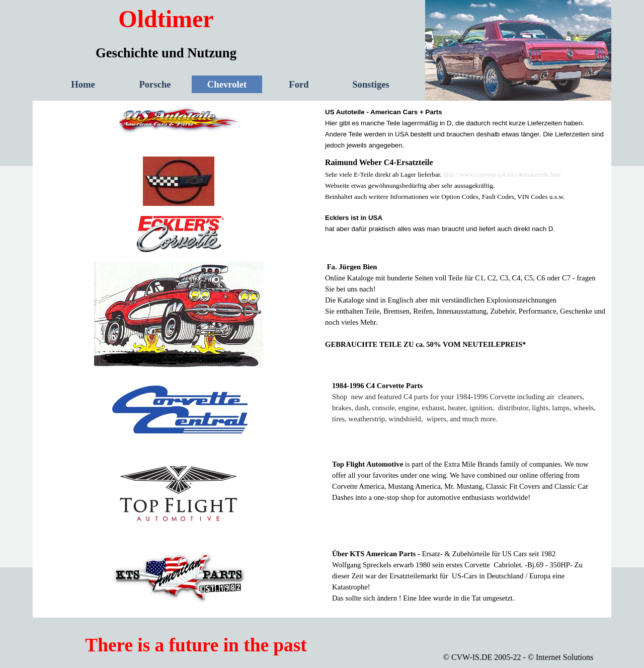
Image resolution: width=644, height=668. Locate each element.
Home (83, 84)
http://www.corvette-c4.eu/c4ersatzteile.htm (502, 174)
